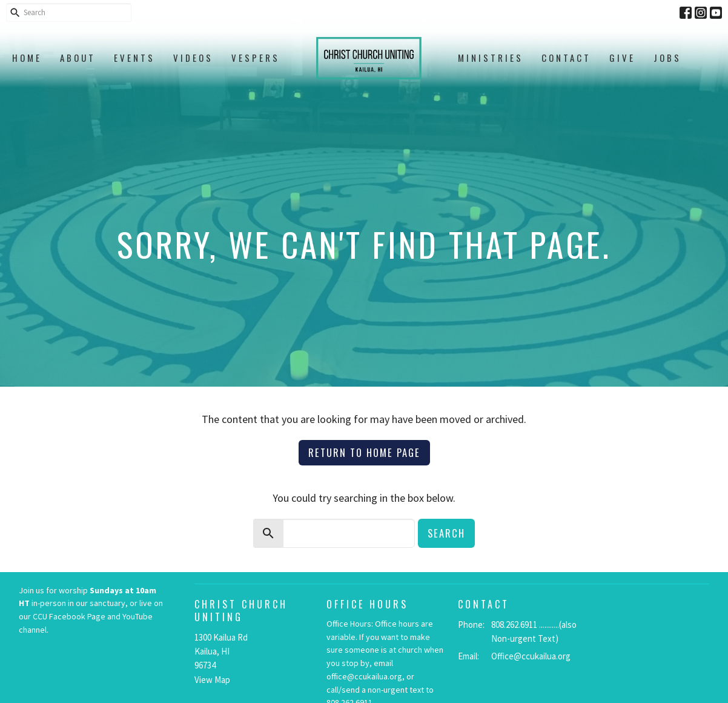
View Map (212, 680)
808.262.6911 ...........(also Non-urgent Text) (534, 631)
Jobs (667, 58)
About (78, 58)
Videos (193, 58)
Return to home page (364, 452)
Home (27, 58)
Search (446, 533)
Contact (566, 58)
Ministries (491, 58)
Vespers (256, 58)
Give (622, 58)
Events (134, 58)
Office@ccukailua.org (531, 656)
